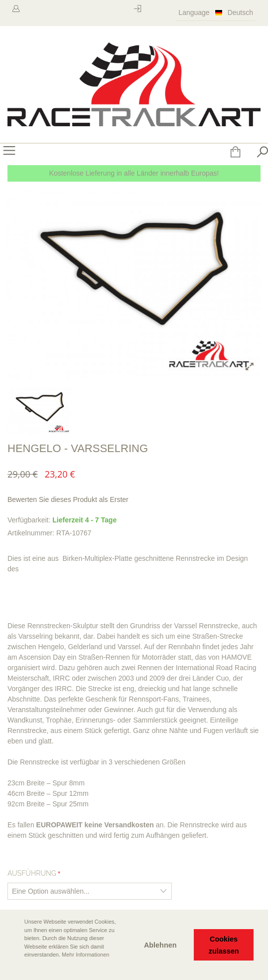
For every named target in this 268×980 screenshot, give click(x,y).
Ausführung (32, 873)
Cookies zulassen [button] (224, 945)
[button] (15, 969)
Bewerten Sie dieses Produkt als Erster (68, 499)
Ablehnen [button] (160, 945)
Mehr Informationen (85, 955)
